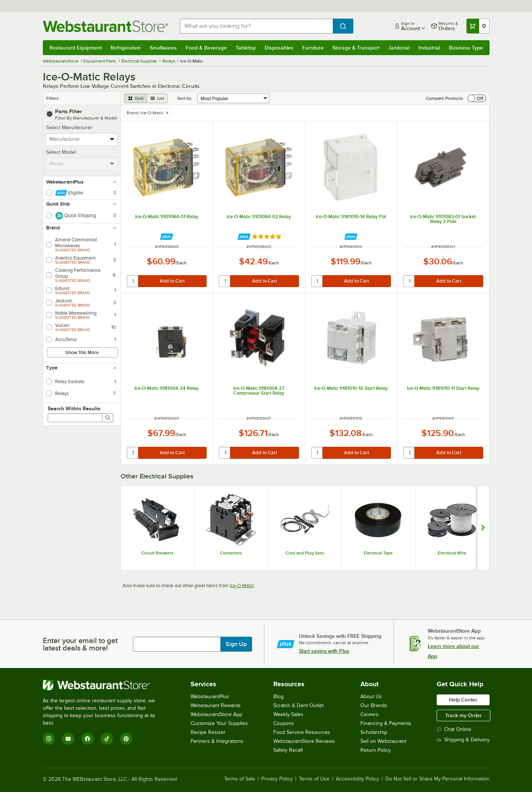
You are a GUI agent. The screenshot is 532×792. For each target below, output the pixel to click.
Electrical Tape (378, 553)
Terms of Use (314, 779)
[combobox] (256, 26)
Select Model (61, 152)
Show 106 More (82, 352)
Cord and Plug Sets (305, 553)
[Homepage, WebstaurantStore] (105, 26)
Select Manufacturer (69, 128)
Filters (52, 98)
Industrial (429, 48)
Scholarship (374, 732)
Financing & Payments (386, 723)
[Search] (108, 418)
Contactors (231, 553)
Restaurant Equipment (76, 48)
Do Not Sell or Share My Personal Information (437, 779)
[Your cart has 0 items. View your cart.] (478, 26)
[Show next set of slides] (483, 528)
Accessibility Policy (357, 779)
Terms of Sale (240, 779)
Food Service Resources (302, 732)
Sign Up (236, 644)
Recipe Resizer (208, 732)
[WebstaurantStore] (104, 685)
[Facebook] (87, 739)
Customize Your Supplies (219, 723)
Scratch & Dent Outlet (298, 705)
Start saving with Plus (324, 651)
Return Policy (376, 750)
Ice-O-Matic (242, 586)
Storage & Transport (356, 48)
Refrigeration (126, 48)
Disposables (279, 48)
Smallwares (163, 48)
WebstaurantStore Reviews (304, 741)
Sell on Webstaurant (383, 741)
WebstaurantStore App (216, 714)
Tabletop (246, 48)
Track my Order (463, 715)
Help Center (463, 700)
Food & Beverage (206, 48)
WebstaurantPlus (210, 696)
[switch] (477, 98)
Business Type (466, 48)
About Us (371, 696)
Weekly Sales (288, 714)
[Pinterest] (126, 739)
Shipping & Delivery (463, 740)
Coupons (284, 723)
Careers (369, 714)
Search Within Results (74, 408)
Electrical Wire (452, 553)
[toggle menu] (112, 139)
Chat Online (454, 729)
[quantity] (133, 281)
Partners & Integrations (217, 741)
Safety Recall (288, 750)
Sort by (184, 98)
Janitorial (399, 48)
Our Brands (374, 705)
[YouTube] (68, 739)
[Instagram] (49, 739)
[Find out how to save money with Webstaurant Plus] (167, 237)
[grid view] (135, 98)
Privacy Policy (277, 779)
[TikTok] (107, 739)
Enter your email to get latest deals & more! (80, 644)
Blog (278, 696)
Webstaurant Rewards (216, 705)
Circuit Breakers (157, 553)
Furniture (313, 48)
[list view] (157, 98)
